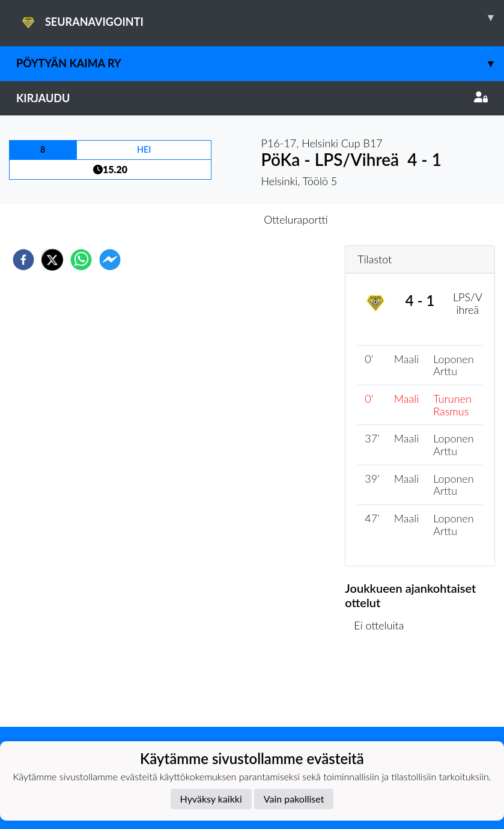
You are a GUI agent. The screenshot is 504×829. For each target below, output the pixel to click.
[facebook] (23, 260)
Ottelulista (384, 686)
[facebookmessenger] (110, 260)
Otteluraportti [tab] (296, 219)
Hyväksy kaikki (211, 799)
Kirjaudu (252, 98)
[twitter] (52, 260)
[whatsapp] (81, 260)
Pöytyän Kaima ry (260, 63)
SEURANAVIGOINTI (260, 17)
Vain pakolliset (294, 799)
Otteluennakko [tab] (210, 219)
